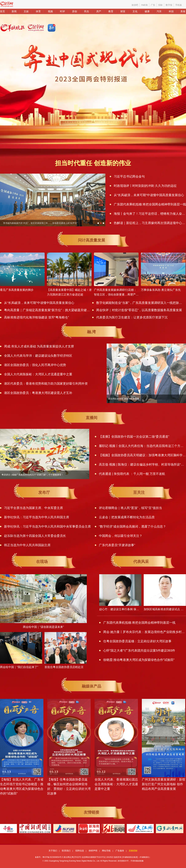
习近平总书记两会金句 (129, 176)
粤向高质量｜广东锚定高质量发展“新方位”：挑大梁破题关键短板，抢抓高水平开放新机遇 (47, 310)
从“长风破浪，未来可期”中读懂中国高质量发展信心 (149, 195)
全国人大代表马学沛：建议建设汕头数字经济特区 (38, 356)
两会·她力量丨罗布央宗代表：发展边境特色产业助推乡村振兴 (145, 632)
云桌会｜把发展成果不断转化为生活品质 (127, 517)
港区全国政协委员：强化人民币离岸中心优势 (35, 365)
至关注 (139, 492)
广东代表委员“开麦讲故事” (117, 545)
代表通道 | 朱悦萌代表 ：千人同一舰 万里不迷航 (132, 474)
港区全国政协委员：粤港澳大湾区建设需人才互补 (38, 393)
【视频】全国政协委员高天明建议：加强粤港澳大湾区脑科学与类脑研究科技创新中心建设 (142, 455)
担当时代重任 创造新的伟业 (93, 163)
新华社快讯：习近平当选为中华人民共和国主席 (37, 517)
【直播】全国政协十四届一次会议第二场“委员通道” (134, 437)
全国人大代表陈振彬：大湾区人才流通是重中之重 (38, 374)
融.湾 (92, 332)
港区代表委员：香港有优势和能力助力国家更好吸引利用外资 (46, 384)
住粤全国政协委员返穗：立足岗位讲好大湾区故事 (137, 641)
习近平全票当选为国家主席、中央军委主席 (33, 508)
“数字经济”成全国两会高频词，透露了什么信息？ (132, 526)
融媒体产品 (92, 686)
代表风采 (141, 562)
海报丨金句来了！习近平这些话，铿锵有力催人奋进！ (150, 214)
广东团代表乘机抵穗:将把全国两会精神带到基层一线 (150, 204)
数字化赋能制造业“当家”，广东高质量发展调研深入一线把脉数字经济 (139, 303)
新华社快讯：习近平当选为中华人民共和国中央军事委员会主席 (47, 526)
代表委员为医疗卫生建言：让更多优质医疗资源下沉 (132, 317)
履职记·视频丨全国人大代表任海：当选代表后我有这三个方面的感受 (142, 446)
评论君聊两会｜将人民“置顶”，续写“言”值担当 (130, 508)
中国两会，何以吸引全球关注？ (121, 536)
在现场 (42, 562)
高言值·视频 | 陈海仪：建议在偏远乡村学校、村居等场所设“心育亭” (142, 464)
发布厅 (44, 492)
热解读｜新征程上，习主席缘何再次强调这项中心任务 (150, 223)
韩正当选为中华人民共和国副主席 (27, 545)
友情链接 (91, 812)
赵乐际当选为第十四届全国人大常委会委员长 (35, 536)
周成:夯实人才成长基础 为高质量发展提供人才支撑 (39, 346)
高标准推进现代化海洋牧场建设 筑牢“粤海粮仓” (37, 317)
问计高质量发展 (92, 240)
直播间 (92, 418)
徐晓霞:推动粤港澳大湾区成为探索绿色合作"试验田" (139, 660)
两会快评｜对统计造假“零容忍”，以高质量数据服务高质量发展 (139, 310)
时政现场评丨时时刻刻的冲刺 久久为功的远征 (145, 186)
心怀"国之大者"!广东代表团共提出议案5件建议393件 (139, 650)
